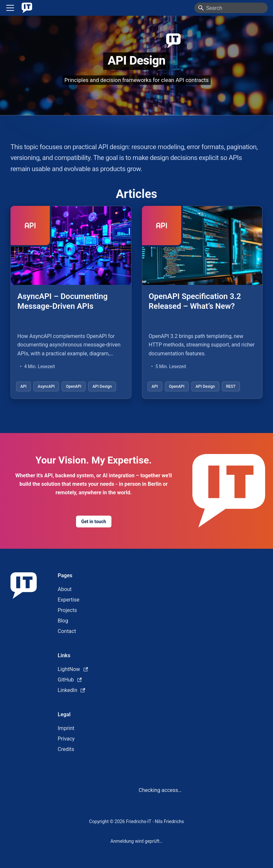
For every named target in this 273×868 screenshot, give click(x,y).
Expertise (68, 600)
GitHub (70, 680)
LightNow (73, 669)
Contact (67, 631)
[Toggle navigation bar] (10, 8)
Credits (66, 749)
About (65, 589)
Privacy (66, 739)
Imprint (66, 728)
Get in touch (94, 522)
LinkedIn (71, 690)
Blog (63, 621)
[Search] (231, 8)
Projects (67, 610)
